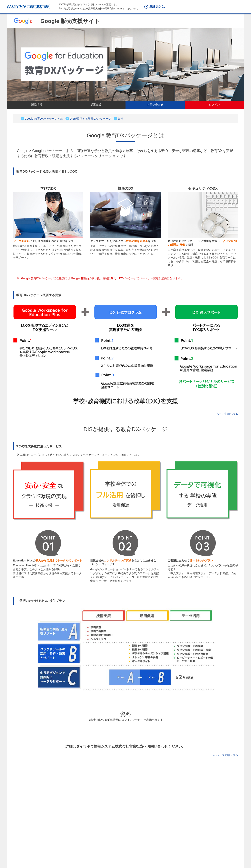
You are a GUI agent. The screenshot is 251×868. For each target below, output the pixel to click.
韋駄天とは (157, 7)
